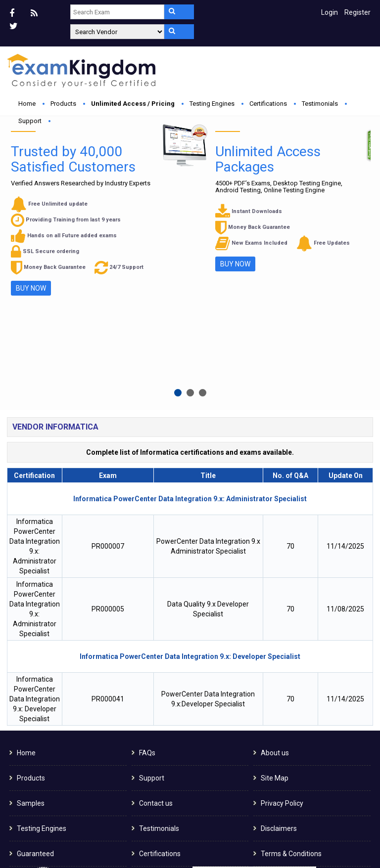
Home (27, 104)
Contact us (156, 654)
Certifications (268, 104)
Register (357, 12)
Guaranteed (35, 705)
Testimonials (320, 104)
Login (330, 12)
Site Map (275, 629)
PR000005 (108, 460)
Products (63, 104)
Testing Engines (212, 104)
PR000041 (108, 550)
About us (275, 604)
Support (30, 121)
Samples (31, 654)
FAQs (147, 604)
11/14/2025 (345, 397)
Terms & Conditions (291, 705)
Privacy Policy (282, 654)
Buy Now (121, 226)
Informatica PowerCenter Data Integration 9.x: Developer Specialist (35, 550)
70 (290, 397)
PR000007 (108, 397)
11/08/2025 (345, 460)
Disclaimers (279, 680)
